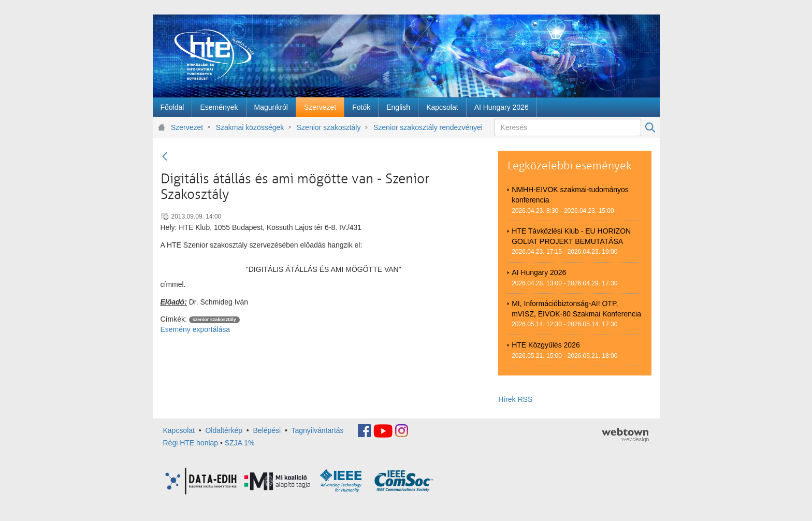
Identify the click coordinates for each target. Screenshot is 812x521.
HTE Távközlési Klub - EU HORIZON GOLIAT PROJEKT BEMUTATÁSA (571, 236)
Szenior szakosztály (329, 127)
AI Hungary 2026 (539, 272)
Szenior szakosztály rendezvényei (428, 127)
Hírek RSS (515, 399)
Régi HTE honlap (191, 443)
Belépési (267, 430)
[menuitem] (172, 107)
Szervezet (187, 127)
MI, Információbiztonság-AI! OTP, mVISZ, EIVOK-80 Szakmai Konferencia (576, 309)
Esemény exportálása (195, 329)
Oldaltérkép (224, 430)
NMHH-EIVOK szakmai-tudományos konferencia (570, 195)
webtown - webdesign (625, 435)
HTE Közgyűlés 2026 (546, 345)
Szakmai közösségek (250, 127)
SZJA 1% (240, 443)
